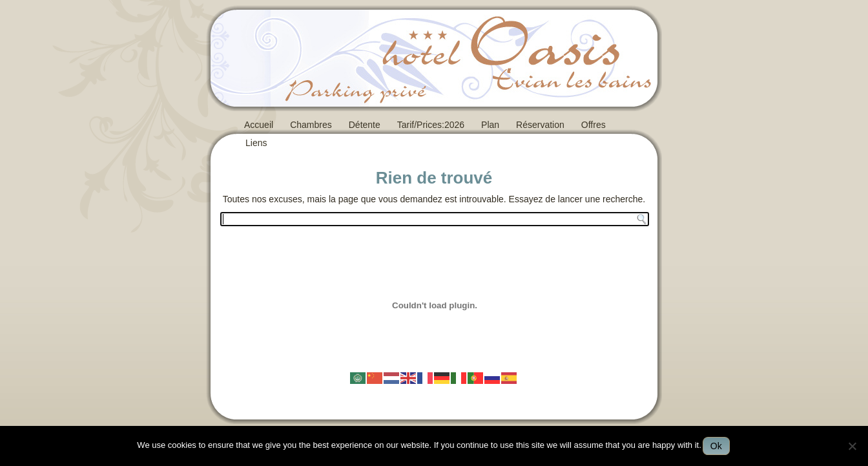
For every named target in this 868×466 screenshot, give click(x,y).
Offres (594, 125)
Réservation (540, 125)
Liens (256, 143)
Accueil (259, 125)
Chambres (311, 125)
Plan (490, 125)
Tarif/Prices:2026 (431, 125)
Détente (365, 125)
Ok (716, 446)
